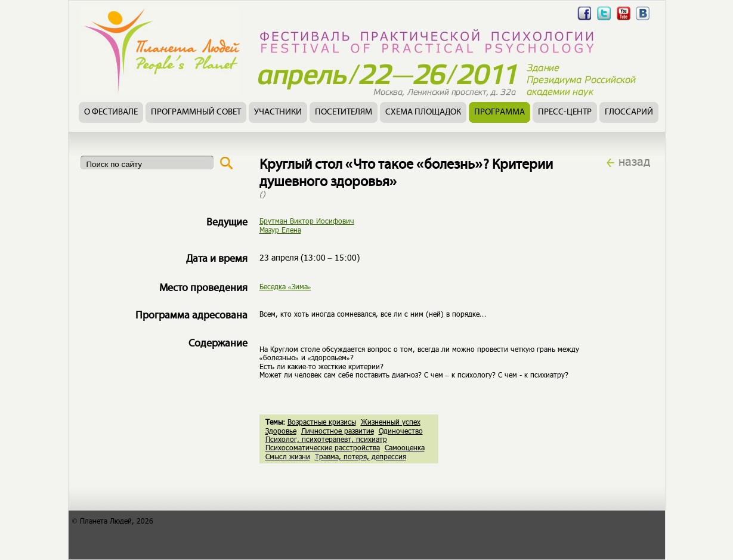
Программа (500, 112)
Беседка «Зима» (285, 286)
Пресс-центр (565, 112)
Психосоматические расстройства (323, 447)
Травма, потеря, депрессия (361, 456)
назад (634, 161)
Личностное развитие (338, 431)
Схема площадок (423, 112)
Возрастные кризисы (322, 422)
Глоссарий (629, 112)
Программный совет (196, 112)
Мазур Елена (280, 230)
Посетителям (344, 112)
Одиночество (401, 431)
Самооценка (405, 447)
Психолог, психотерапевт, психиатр (326, 439)
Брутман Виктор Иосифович (307, 221)
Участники (278, 112)
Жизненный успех (391, 422)
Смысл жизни (288, 456)
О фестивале (111, 112)
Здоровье (281, 431)
